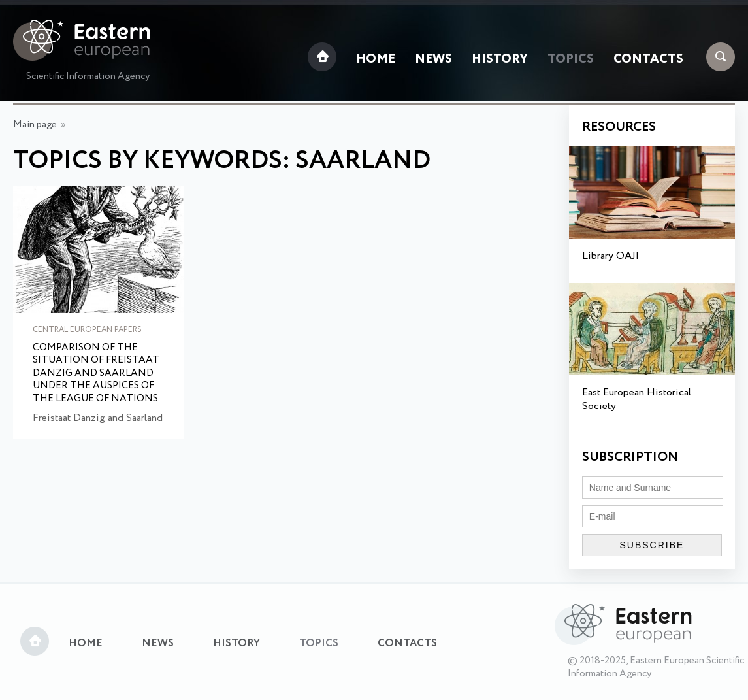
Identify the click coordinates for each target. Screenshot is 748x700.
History (500, 59)
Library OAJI (610, 256)
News (433, 59)
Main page (35, 125)
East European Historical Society (637, 399)
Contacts (648, 59)
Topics (571, 59)
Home (376, 59)
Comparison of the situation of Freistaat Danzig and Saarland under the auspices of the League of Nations (96, 374)
